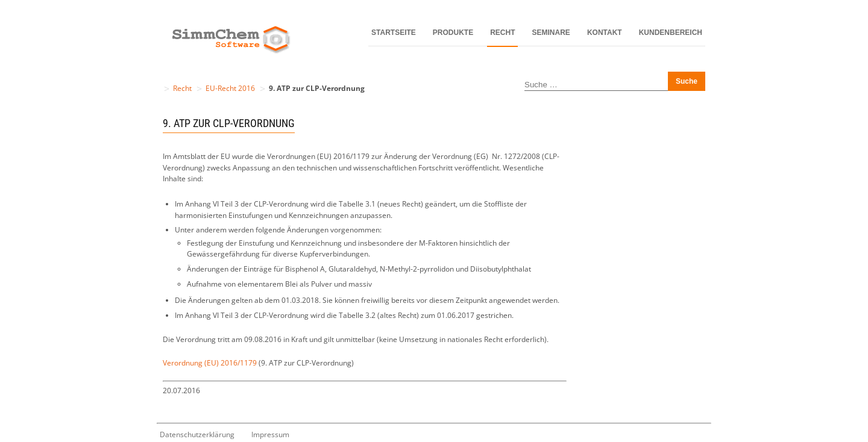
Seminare (551, 33)
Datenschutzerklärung (197, 434)
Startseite (394, 33)
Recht (502, 33)
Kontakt (605, 33)
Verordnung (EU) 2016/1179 (210, 363)
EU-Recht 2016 (230, 88)
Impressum (270, 434)
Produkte (453, 33)
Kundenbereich (671, 33)
